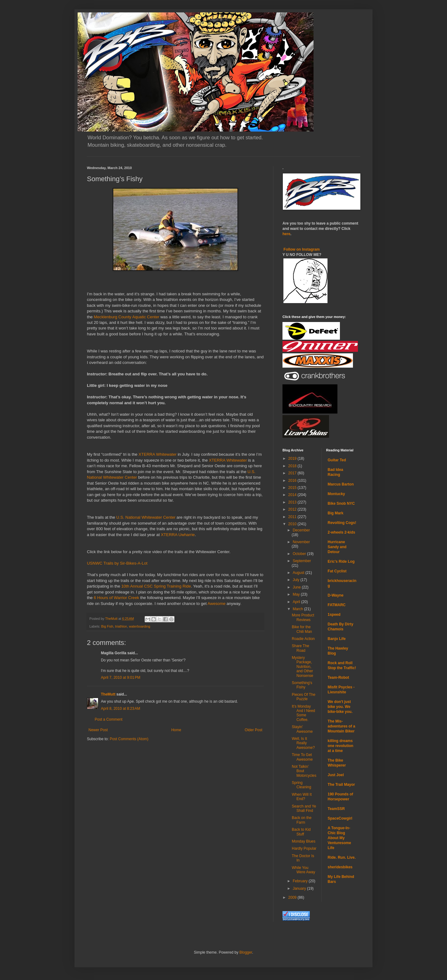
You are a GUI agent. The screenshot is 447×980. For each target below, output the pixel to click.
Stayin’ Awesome (302, 729)
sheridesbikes (340, 867)
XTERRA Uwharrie (178, 535)
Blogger (246, 952)
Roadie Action (303, 639)
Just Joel (336, 775)
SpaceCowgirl (340, 818)
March (298, 609)
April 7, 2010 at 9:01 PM (121, 678)
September (302, 561)
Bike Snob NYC (341, 503)
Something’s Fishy (302, 685)
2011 (293, 517)
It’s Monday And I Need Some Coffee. (303, 713)
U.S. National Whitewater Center (146, 517)
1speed (334, 615)
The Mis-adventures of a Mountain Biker (342, 726)
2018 (293, 466)
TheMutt (108, 694)
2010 (293, 524)
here (286, 234)
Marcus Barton (341, 484)
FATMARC (337, 605)
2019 (293, 459)
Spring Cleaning (301, 785)
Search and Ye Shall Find (304, 808)
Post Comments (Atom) (129, 739)
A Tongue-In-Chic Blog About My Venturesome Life (339, 838)
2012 (293, 509)
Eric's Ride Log (341, 562)
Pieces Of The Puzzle (304, 697)
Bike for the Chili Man (302, 629)
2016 (293, 481)
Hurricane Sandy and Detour (337, 547)
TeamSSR (336, 809)
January (300, 888)
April (297, 602)
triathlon (121, 626)
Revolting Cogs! (342, 523)
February (301, 881)
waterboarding (139, 626)
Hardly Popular (304, 848)
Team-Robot (339, 678)
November (301, 542)
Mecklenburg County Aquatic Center (126, 317)
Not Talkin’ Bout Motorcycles (304, 771)
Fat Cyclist (337, 571)
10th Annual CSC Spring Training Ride (156, 586)
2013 (293, 502)
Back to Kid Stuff (301, 832)
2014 (293, 495)
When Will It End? (302, 797)
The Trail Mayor (341, 785)
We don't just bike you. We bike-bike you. (340, 707)
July (297, 580)
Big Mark (336, 513)
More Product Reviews (303, 617)
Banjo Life (337, 639)
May (297, 594)
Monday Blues (304, 841)
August (299, 573)
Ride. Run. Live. (342, 857)
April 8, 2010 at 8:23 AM (120, 709)
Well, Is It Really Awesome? (303, 743)
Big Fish (107, 626)
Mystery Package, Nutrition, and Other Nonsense (303, 667)
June (297, 587)
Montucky (336, 494)
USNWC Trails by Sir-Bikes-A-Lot (117, 563)
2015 (293, 488)
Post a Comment (108, 719)
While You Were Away (303, 870)
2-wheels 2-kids (342, 532)
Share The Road (300, 648)
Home (176, 730)
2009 (293, 897)
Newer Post (98, 730)
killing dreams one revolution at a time (341, 746)
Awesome (217, 604)
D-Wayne (336, 595)
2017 (293, 473)
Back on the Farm (302, 820)
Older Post (253, 730)
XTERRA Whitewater (157, 454)
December (301, 530)
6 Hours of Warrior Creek (116, 598)
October (300, 554)
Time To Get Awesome (302, 757)
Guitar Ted (337, 460)
